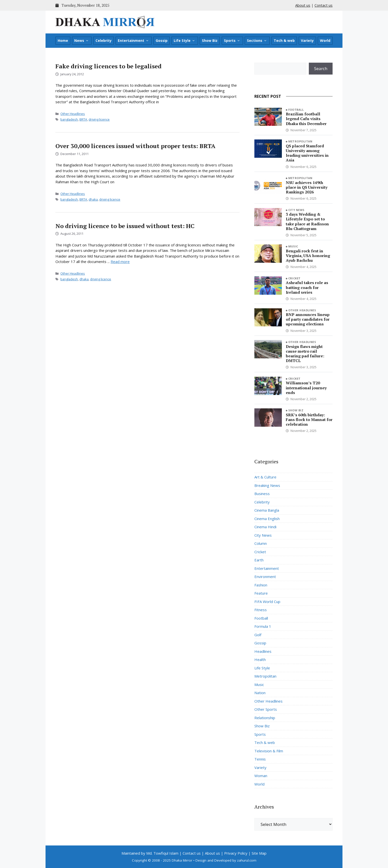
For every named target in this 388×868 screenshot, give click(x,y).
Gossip (162, 40)
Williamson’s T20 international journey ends (306, 388)
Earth (259, 560)
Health (260, 659)
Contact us (324, 5)
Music (293, 246)
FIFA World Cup (267, 602)
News (82, 41)
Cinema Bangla (267, 510)
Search (321, 68)
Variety (307, 40)
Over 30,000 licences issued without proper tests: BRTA (135, 146)
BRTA (83, 119)
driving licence (99, 119)
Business (262, 494)
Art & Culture (265, 477)
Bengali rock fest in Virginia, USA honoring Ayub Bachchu (308, 256)
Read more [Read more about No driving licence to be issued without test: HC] (120, 262)
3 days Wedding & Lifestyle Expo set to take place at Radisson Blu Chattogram (307, 221)
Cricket (294, 278)
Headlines (263, 651)
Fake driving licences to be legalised (109, 66)
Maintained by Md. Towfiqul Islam (150, 853)
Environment (265, 577)
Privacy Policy (236, 853)
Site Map (259, 853)
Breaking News (267, 485)
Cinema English (267, 519)
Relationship (265, 718)
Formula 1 (263, 626)
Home (63, 40)
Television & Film (269, 751)
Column (261, 543)
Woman (261, 776)
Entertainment (133, 41)
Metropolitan (300, 141)
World (325, 40)
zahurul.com (247, 860)
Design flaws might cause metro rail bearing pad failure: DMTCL (305, 354)
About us (303, 5)
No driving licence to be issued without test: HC (125, 226)
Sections (257, 41)
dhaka (93, 199)
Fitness (261, 610)
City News (296, 210)
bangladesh (69, 119)
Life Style (184, 41)
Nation (260, 693)
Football (296, 110)
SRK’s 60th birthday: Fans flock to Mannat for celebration (309, 420)
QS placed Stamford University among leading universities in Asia (307, 153)
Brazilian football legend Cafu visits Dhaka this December (306, 119)
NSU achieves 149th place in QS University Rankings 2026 (307, 187)
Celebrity (104, 40)
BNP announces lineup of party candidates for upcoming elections (308, 319)
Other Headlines (73, 114)
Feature (261, 593)
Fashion (261, 585)
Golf (258, 635)
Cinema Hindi (265, 527)
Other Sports (266, 709)
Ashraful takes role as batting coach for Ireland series (307, 287)
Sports (232, 41)
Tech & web (284, 40)
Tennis (260, 759)
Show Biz (210, 40)
